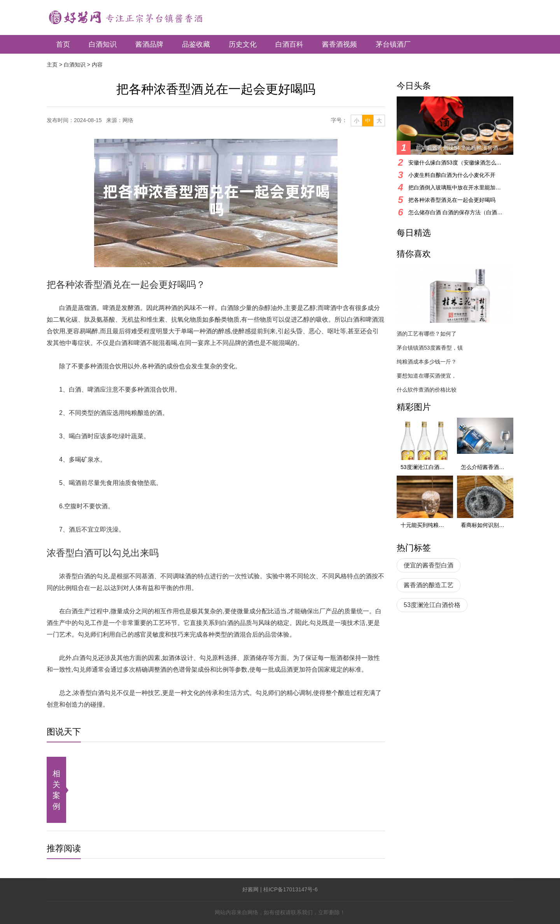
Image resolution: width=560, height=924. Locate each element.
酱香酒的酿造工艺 (429, 585)
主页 (52, 65)
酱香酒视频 (339, 44)
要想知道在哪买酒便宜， (427, 376)
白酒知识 (103, 44)
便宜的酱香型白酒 (429, 565)
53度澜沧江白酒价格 (432, 605)
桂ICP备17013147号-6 (290, 889)
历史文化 (243, 44)
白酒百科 (289, 44)
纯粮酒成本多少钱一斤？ (427, 362)
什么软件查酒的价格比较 (427, 390)
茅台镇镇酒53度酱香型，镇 (430, 348)
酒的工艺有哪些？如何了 (427, 334)
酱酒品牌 (149, 44)
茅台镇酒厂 (393, 44)
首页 (63, 44)
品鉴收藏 (196, 44)
